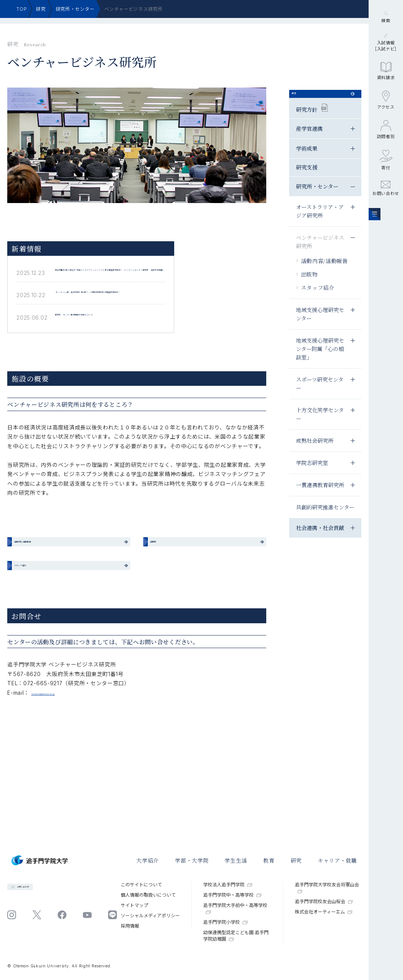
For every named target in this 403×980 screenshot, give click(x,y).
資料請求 (386, 120)
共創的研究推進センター (325, 520)
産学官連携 (309, 142)
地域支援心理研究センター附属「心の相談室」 (320, 362)
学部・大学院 (192, 860)
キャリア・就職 (337, 860)
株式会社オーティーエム (324, 912)
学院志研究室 (312, 476)
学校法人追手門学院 (228, 885)
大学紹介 (148, 860)
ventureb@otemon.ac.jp (64, 758)
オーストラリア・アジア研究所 (320, 224)
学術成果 (307, 162)
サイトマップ (134, 905)
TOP (22, 9)
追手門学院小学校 (225, 922)
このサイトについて (141, 885)
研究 (41, 9)
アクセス (386, 149)
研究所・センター (75, 9)
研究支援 (307, 180)
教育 (269, 860)
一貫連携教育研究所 (320, 498)
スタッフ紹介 (318, 301)
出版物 (309, 287)
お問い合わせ (386, 237)
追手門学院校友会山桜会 (324, 901)
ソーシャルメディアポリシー (150, 916)
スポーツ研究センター (320, 397)
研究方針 (312, 121)
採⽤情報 (130, 926)
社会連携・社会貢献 (320, 541)
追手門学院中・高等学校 (232, 895)
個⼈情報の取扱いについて (148, 895)
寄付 (386, 209)
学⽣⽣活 (236, 860)
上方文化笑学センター (320, 427)
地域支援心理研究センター (320, 327)
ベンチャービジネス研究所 (320, 255)
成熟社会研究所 (315, 453)
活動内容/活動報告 (325, 274)
